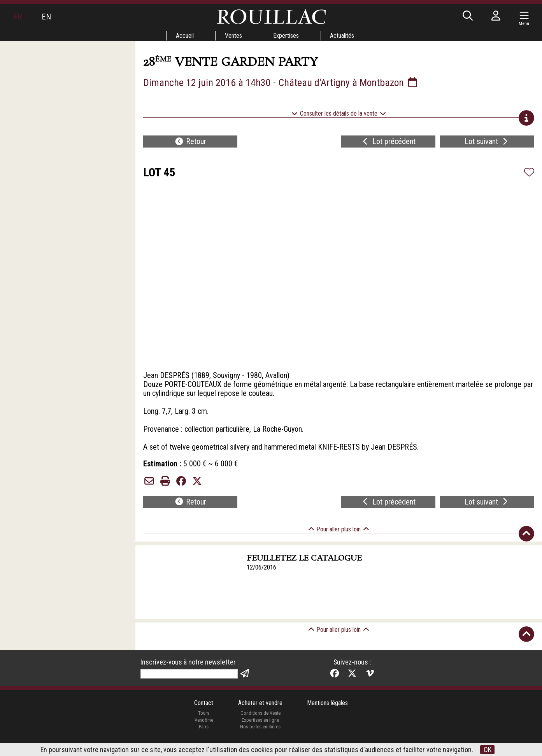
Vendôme (203, 727)
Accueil (184, 36)
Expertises (286, 36)
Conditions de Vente (260, 720)
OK (488, 750)
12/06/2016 (261, 574)
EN (46, 17)
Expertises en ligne (260, 727)
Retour (190, 142)
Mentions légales (328, 709)
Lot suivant (487, 142)
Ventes (233, 36)
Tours (204, 720)
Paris (203, 734)
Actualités (343, 36)
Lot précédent (388, 142)
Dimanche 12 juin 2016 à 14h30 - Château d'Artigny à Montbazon (282, 83)
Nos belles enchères (260, 734)
